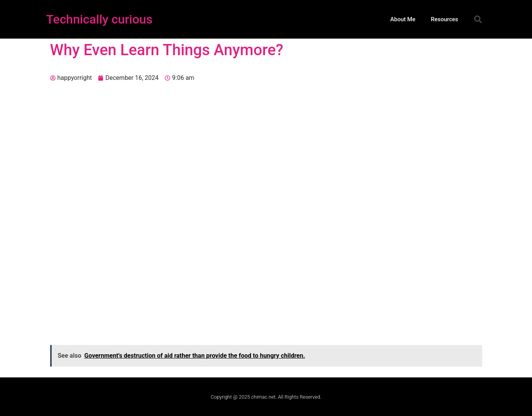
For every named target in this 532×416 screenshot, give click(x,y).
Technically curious (100, 19)
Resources (445, 19)
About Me (403, 19)
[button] (478, 19)
